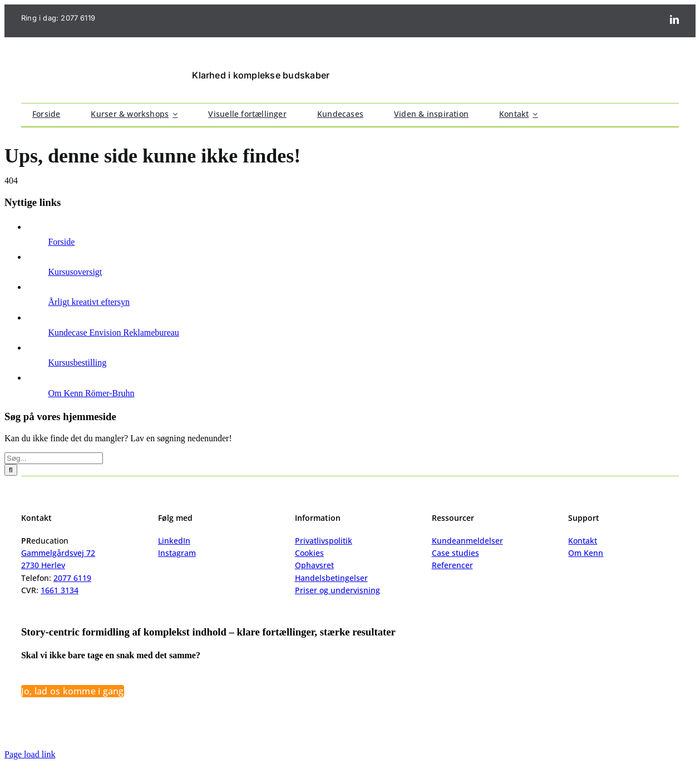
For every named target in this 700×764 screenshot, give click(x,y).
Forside (61, 242)
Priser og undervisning (337, 590)
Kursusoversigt (75, 272)
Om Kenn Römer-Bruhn (91, 393)
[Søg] (11, 470)
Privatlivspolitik (324, 541)
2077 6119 (78, 18)
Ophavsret (314, 565)
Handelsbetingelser (331, 578)
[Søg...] (54, 458)
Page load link (30, 754)
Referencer (452, 565)
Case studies (455, 553)
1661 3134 (60, 590)
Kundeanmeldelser (467, 541)
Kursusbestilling (77, 363)
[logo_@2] (83, 64)
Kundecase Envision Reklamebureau (113, 332)
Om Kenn (586, 553)
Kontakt (583, 541)
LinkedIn (174, 541)
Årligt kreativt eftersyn (89, 302)
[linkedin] (674, 19)
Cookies (309, 553)
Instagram (177, 553)
